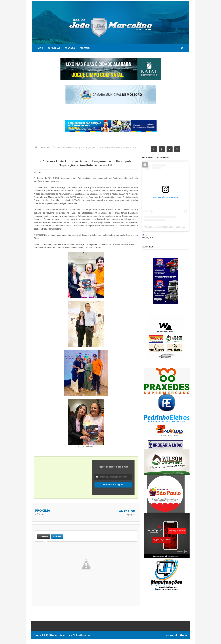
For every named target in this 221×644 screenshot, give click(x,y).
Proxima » (130, 515)
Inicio (40, 48)
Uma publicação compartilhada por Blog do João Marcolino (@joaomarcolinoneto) (181, 227)
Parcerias (85, 48)
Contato (70, 48)
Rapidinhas (54, 48)
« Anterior (40, 514)
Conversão (44, 536)
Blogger (184, 635)
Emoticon (57, 536)
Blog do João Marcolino (61, 635)
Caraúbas (146, 240)
